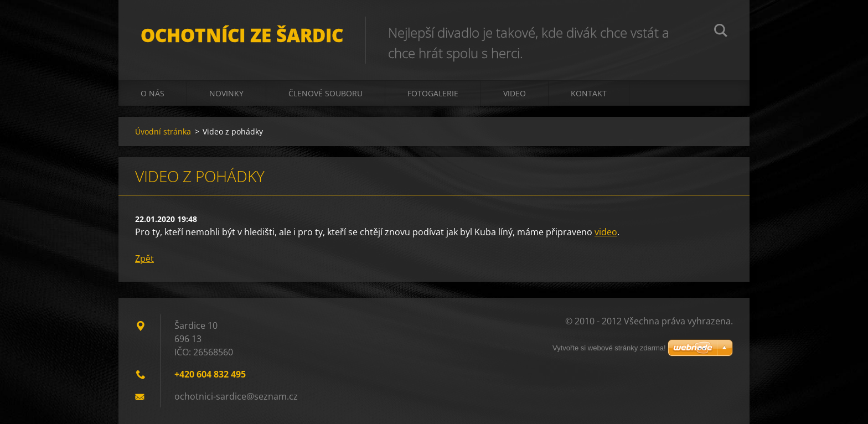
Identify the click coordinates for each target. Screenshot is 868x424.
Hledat (721, 32)
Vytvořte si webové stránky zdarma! (609, 348)
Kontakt (589, 93)
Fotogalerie (433, 93)
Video (515, 93)
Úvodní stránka (163, 131)
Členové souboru (325, 93)
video (606, 232)
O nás (153, 93)
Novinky (226, 93)
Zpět (144, 258)
